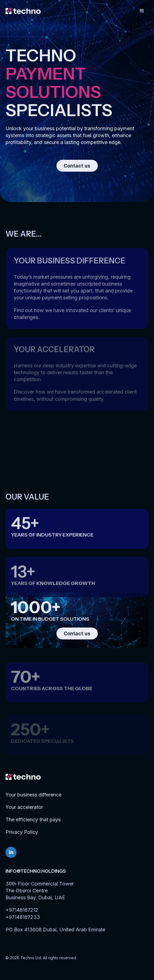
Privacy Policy (22, 832)
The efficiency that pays (33, 820)
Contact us (77, 166)
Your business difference (33, 795)
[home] (23, 11)
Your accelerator (24, 807)
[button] (142, 11)
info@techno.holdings (36, 871)
